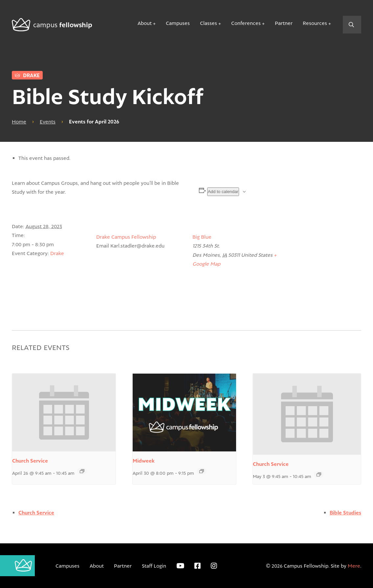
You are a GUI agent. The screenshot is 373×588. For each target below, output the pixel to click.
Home (19, 121)
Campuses (178, 23)
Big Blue (202, 237)
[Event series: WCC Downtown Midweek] (202, 471)
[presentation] (64, 413)
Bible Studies (345, 513)
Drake (27, 75)
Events (48, 121)
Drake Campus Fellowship (126, 237)
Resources (315, 23)
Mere (354, 566)
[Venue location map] (327, 267)
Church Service (30, 461)
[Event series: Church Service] (82, 471)
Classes (208, 23)
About (145, 23)
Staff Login (154, 566)
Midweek (144, 461)
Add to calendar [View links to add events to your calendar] (223, 192)
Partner (284, 23)
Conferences (246, 23)
